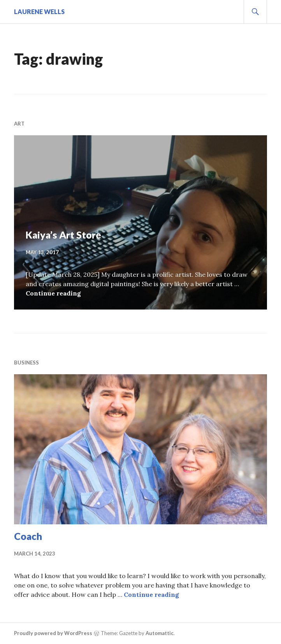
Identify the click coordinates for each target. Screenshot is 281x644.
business (26, 363)
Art (19, 124)
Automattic (160, 633)
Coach (28, 536)
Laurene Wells (39, 11)
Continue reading (53, 293)
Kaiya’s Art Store (63, 235)
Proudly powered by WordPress (53, 633)
